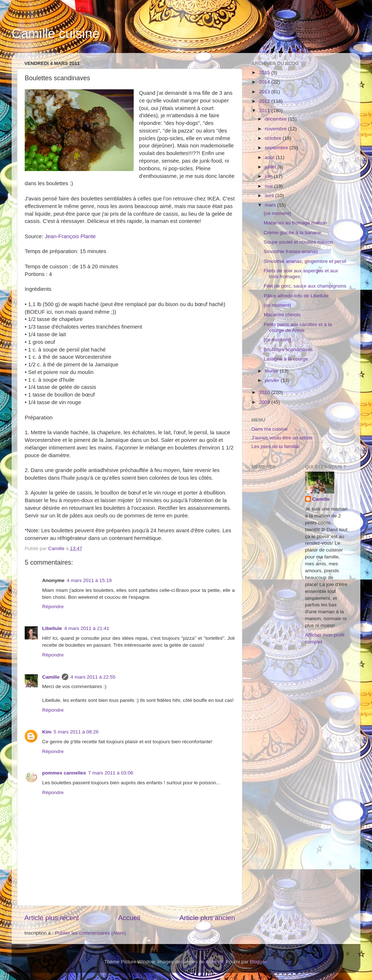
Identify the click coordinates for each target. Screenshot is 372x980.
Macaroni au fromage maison (296, 223)
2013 (265, 92)
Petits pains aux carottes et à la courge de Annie (298, 327)
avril (270, 196)
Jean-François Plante (70, 236)
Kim (47, 732)
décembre (276, 119)
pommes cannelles (64, 773)
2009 (265, 402)
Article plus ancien (207, 918)
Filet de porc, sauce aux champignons (305, 286)
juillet (271, 167)
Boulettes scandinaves (288, 349)
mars (271, 205)
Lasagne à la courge (286, 359)
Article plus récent (52, 918)
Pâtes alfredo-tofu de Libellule (296, 296)
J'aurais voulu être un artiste (282, 438)
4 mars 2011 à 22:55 (93, 677)
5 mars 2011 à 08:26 (76, 732)
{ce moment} (278, 213)
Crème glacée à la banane (292, 233)
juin (269, 176)
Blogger (258, 962)
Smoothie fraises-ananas (291, 251)
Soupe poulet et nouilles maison (298, 242)
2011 (265, 111)
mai (270, 186)
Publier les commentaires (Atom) (90, 933)
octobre (274, 138)
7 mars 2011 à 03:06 (111, 773)
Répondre (53, 607)
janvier (273, 380)
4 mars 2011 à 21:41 (87, 628)
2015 (265, 72)
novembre (276, 129)
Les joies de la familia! (276, 446)
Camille (51, 677)
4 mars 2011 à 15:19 (89, 580)
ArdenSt (215, 962)
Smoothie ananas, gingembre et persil (305, 261)
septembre (277, 148)
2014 (265, 82)
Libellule (52, 628)
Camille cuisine (56, 34)
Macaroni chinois (282, 315)
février (272, 371)
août (270, 157)
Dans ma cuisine (270, 429)
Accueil (129, 918)
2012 (265, 101)
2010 (265, 392)
